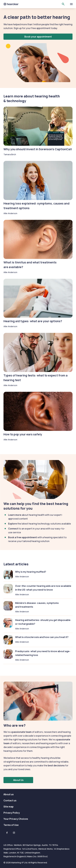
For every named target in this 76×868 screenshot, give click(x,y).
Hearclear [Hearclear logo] (11, 4)
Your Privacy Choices (16, 819)
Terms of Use (11, 825)
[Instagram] (14, 833)
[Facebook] (7, 833)
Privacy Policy (12, 813)
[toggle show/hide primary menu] (71, 4)
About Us (18, 780)
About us (9, 794)
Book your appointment (38, 37)
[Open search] (63, 4)
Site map (9, 807)
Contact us (10, 800)
